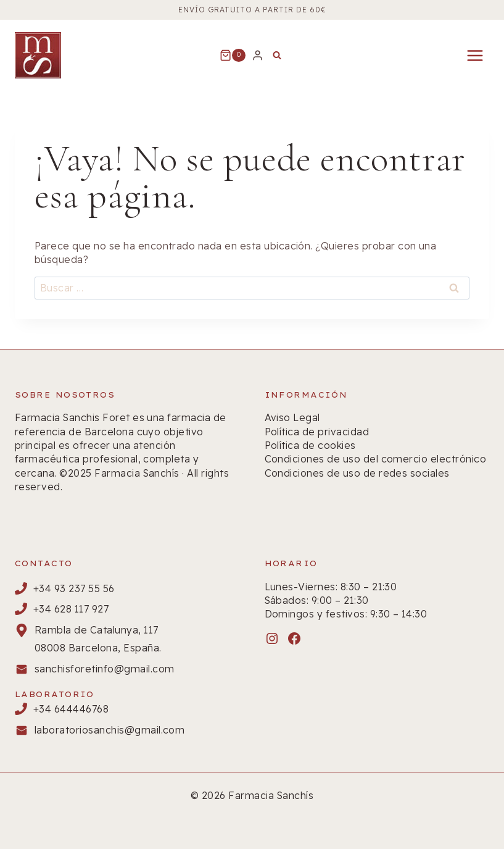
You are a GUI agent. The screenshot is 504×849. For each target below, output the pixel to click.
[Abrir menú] (475, 55)
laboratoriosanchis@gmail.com (109, 730)
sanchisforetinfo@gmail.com (104, 669)
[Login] (258, 55)
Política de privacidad (317, 432)
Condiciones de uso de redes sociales (357, 473)
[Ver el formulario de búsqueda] (277, 56)
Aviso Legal (292, 417)
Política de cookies (310, 445)
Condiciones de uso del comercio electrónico (376, 459)
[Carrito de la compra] (233, 56)
